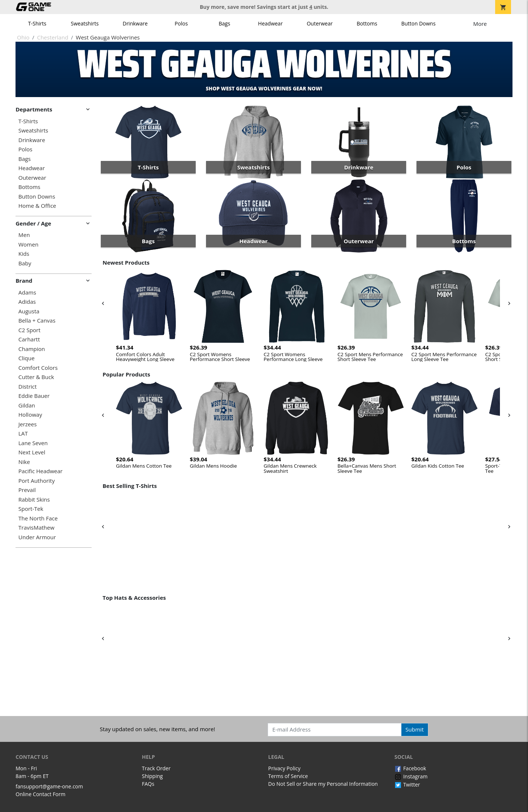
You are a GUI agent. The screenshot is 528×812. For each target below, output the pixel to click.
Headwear (270, 23)
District (28, 387)
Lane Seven (33, 443)
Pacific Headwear (41, 471)
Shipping (152, 776)
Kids (24, 254)
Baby (25, 263)
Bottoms (367, 23)
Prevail (27, 490)
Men (24, 235)
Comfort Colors (38, 368)
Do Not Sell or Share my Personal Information (323, 784)
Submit (415, 729)
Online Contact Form (40, 794)
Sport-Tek (31, 509)
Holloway (30, 415)
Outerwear (320, 23)
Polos (181, 23)
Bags (224, 23)
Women (28, 245)
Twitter (407, 785)
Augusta (29, 311)
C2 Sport (30, 330)
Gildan (27, 405)
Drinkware (135, 23)
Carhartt (29, 339)
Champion (32, 349)
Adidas (27, 302)
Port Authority (37, 481)
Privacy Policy (284, 768)
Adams (27, 293)
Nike (24, 462)
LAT (23, 433)
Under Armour (37, 537)
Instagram (411, 776)
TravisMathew (37, 528)
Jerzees (28, 424)
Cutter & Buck (36, 377)
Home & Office (37, 206)
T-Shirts (37, 23)
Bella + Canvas (37, 321)
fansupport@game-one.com (49, 786)
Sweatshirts (85, 23)
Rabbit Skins (34, 500)
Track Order (156, 768)
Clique (27, 358)
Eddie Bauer (34, 396)
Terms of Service (288, 776)
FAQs (148, 784)
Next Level (32, 452)
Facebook (410, 768)
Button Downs (419, 23)
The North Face (38, 518)
